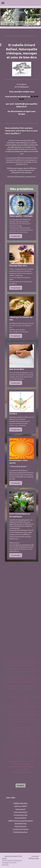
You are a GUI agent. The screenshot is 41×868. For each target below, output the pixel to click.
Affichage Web (34, 858)
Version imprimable (10, 856)
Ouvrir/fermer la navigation (20, 3)
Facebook (21, 785)
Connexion (35, 856)
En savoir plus (16, 236)
